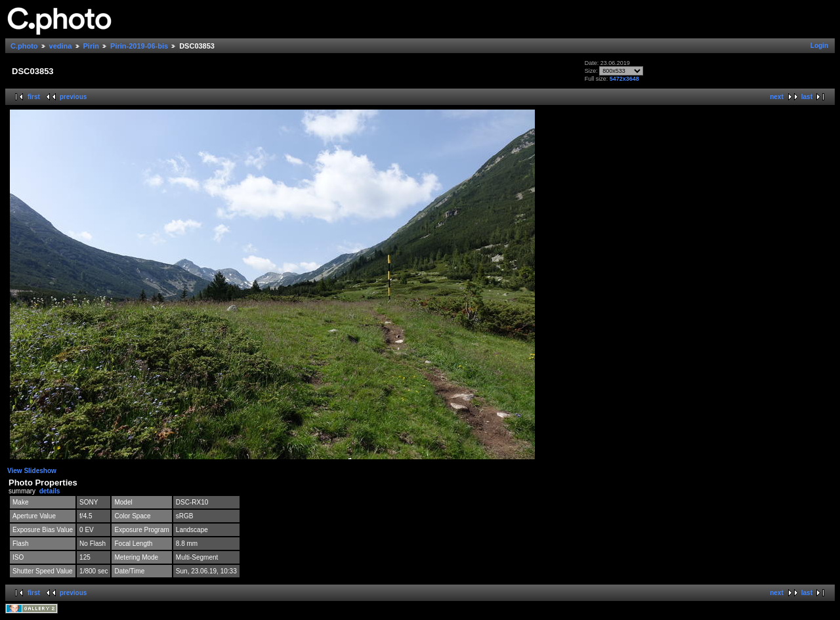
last (807, 97)
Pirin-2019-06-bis (139, 46)
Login (819, 46)
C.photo (24, 46)
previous (73, 97)
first (34, 97)
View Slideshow (32, 471)
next (777, 97)
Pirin (91, 46)
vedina (61, 46)
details (50, 491)
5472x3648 (624, 79)
